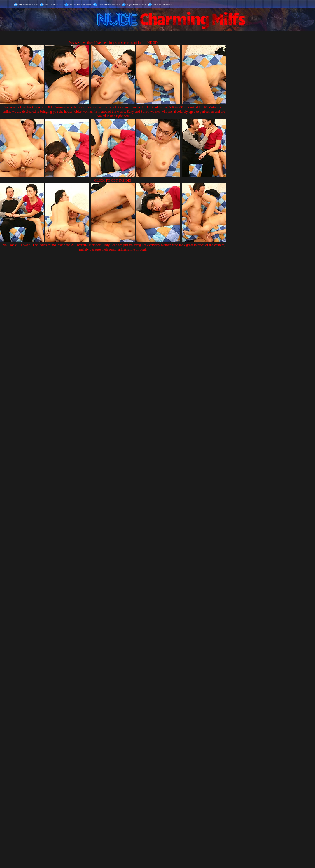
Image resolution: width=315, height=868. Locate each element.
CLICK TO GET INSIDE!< (114, 180)
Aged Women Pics (136, 4)
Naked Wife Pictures (80, 4)
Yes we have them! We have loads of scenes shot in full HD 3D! (114, 43)
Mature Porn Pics (54, 4)
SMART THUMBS (168, 749)
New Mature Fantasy (109, 4)
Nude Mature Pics (162, 4)
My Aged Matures (28, 4)
